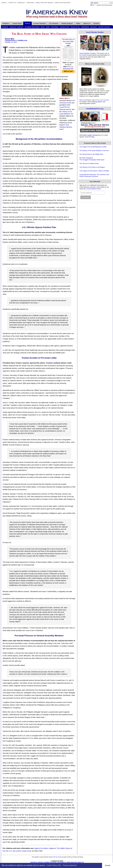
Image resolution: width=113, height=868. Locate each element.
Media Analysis (67, 23)
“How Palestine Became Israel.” (66, 127)
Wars (48, 27)
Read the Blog (90, 137)
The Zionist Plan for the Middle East (91, 154)
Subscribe (30, 3)
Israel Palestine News (104, 5)
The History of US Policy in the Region (92, 167)
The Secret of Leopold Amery (89, 163)
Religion (93, 27)
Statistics (6, 23)
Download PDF (68, 69)
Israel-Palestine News (63, 3)
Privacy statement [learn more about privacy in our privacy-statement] (70, 865)
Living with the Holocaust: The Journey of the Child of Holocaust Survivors (94, 175)
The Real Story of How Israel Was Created (68, 41)
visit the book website (102, 100)
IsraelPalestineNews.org (95, 109)
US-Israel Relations (32, 27)
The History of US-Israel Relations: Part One (94, 151)
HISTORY (40, 862)
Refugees (55, 27)
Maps (43, 27)
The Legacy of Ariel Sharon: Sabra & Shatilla (94, 171)
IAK (93, 5)
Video (78, 23)
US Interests (54, 23)
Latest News (17, 23)
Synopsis (5, 27)
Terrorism (85, 27)
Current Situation (40, 23)
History (27, 23)
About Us (87, 23)
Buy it (81, 100)
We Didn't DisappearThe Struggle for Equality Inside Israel (92, 159)
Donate (4, 3)
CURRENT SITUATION (50, 862)
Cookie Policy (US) (54, 865)
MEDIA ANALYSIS (72, 862)
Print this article (57, 857)
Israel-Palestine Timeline (44, 3)
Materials (21, 3)
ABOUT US (81, 862)
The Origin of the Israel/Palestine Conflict (93, 147)
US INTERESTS (62, 862)
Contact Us (12, 3)
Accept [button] (108, 865)
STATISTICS (34, 862)
